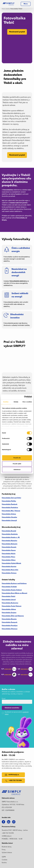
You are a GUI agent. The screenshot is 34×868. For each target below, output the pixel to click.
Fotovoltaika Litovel (9, 600)
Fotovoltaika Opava (9, 550)
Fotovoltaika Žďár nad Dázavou (13, 616)
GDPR (4, 857)
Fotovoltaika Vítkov (9, 560)
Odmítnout (17, 470)
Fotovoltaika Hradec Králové (12, 590)
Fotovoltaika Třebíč (9, 597)
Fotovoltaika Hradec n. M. (11, 537)
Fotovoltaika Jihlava (9, 609)
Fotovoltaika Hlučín (9, 554)
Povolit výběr (17, 464)
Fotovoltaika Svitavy (9, 514)
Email (4, 699)
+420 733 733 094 (8, 833)
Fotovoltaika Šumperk (10, 622)
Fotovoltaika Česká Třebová (12, 606)
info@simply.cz (7, 836)
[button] (26, 4)
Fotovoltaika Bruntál (9, 531)
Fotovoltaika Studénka (10, 534)
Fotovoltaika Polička (9, 501)
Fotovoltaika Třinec (8, 557)
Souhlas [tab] (6, 402)
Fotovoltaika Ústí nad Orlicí (11, 498)
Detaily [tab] (16, 402)
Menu (26, 4)
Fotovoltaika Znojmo (9, 613)
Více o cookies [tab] (27, 402)
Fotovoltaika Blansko (9, 619)
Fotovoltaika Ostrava (9, 573)
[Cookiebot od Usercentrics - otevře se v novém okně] (24, 397)
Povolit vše (17, 458)
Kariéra (4, 863)
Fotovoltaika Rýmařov (9, 541)
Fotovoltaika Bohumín (10, 544)
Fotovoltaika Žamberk (10, 504)
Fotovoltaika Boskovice (10, 603)
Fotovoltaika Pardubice (10, 508)
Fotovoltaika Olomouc (10, 629)
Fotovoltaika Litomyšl (9, 521)
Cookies (5, 860)
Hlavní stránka (6, 9)
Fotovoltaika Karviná (9, 567)
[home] (8, 4)
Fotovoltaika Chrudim (9, 517)
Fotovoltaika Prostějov (10, 626)
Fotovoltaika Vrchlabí (9, 587)
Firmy (4, 850)
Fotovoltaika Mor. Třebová (11, 511)
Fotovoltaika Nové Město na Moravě (15, 593)
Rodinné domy (7, 847)
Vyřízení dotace (7, 853)
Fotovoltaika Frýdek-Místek (11, 563)
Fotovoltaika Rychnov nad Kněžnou (14, 584)
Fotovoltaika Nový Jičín (10, 570)
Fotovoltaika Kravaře (9, 547)
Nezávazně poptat (17, 155)
